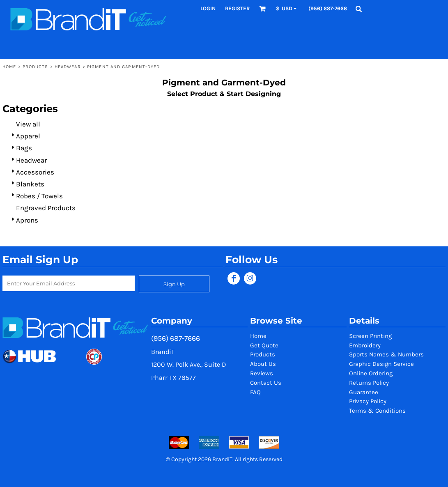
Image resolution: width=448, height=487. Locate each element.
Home (9, 67)
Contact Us (266, 383)
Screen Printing (370, 336)
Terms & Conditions (377, 411)
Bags (24, 148)
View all (28, 124)
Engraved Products (46, 208)
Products (36, 67)
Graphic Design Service (381, 364)
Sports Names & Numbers (386, 354)
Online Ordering (371, 373)
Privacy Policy (368, 401)
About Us (263, 364)
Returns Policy (369, 383)
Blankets (30, 184)
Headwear (68, 67)
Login (208, 8)
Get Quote (264, 345)
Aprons (27, 220)
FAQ (255, 392)
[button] (262, 9)
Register (237, 8)
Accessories (35, 172)
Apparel (28, 136)
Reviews (262, 373)
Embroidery (365, 345)
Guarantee (364, 392)
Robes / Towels (39, 196)
